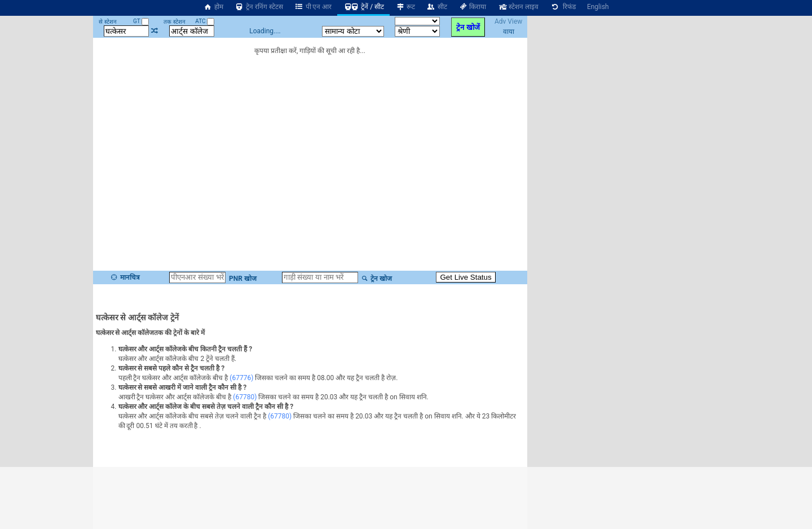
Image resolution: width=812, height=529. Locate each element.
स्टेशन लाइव (518, 7)
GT (141, 21)
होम (213, 7)
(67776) (241, 378)
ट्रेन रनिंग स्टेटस (259, 7)
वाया (509, 32)
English (598, 7)
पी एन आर (313, 7)
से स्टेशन (107, 22)
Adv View (508, 21)
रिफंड (563, 7)
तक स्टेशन (174, 22)
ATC (205, 21)
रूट (405, 7)
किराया (473, 7)
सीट (437, 7)
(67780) (245, 397)
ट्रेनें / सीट (363, 7)
